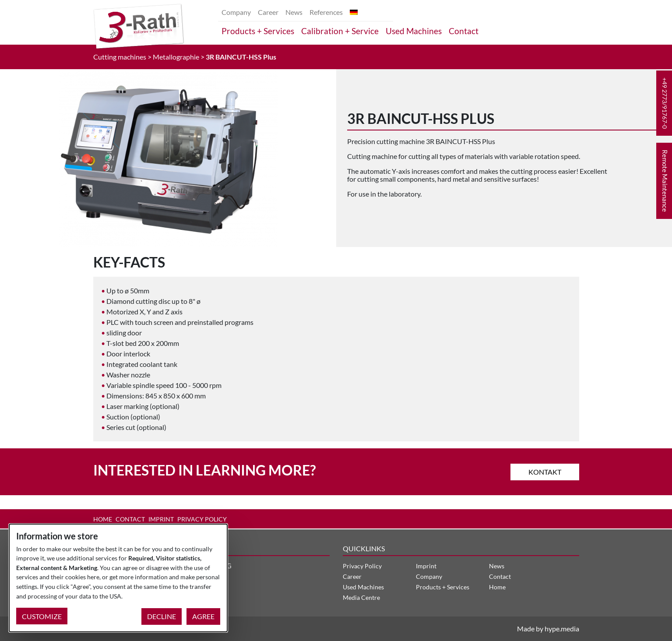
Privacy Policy (202, 519)
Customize (42, 616)
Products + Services (258, 31)
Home (103, 519)
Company (236, 12)
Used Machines (414, 31)
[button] (664, 103)
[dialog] (118, 578)
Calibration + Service (340, 31)
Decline (162, 616)
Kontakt (545, 471)
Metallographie (176, 57)
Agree (203, 616)
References (326, 12)
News (294, 12)
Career (268, 12)
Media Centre (361, 597)
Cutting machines (120, 57)
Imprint (161, 519)
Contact (464, 31)
